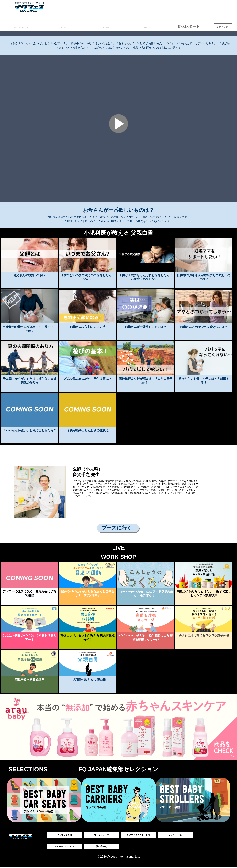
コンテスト (154, 27)
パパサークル (176, 835)
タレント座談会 (115, 27)
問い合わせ (102, 847)
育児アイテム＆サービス (29, 27)
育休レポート (192, 27)
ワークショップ (77, 27)
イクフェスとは (65, 835)
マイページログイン (65, 847)
